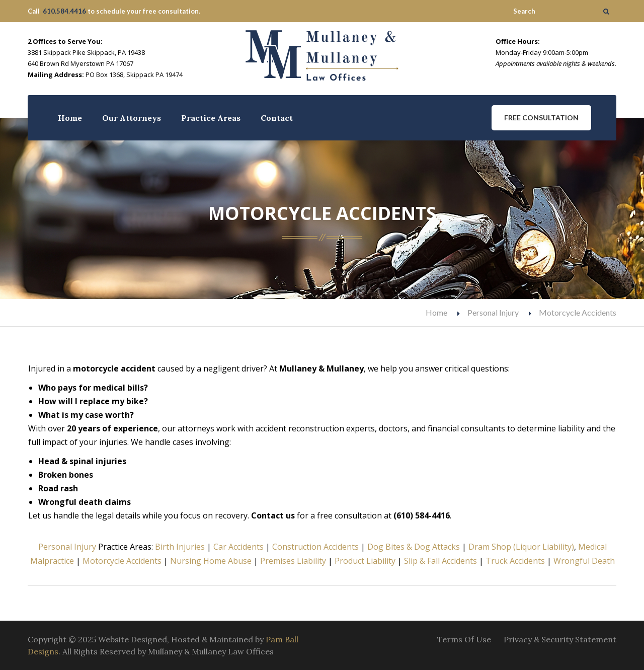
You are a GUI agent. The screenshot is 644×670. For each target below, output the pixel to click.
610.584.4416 (64, 11)
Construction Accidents (315, 547)
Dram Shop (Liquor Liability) (521, 547)
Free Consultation (541, 118)
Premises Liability (293, 561)
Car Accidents (238, 547)
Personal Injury (493, 312)
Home (70, 118)
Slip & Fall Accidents (440, 561)
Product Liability (365, 561)
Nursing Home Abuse (211, 561)
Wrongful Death (584, 561)
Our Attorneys (132, 118)
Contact (277, 118)
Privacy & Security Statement (560, 639)
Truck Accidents (515, 561)
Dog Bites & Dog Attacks (414, 547)
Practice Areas (211, 118)
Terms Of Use (464, 639)
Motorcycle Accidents (122, 561)
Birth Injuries (180, 547)
